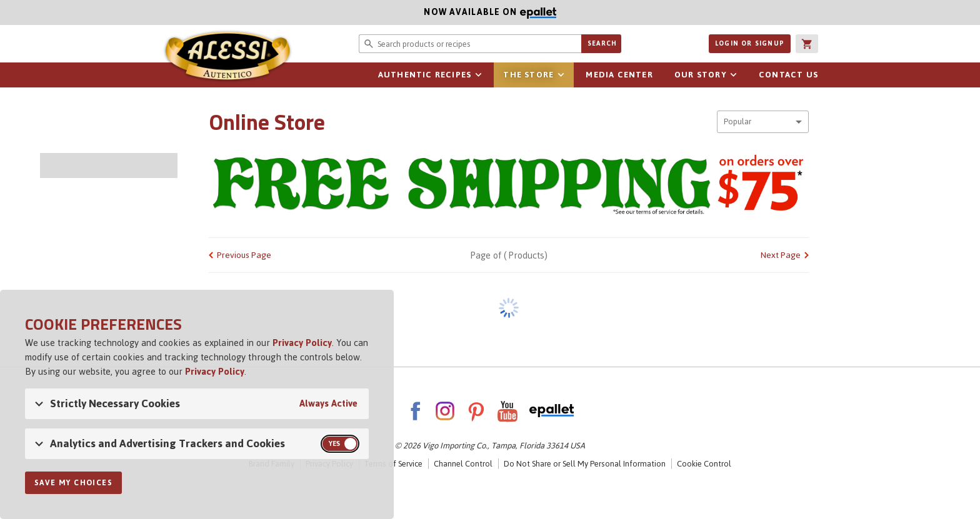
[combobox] (763, 122)
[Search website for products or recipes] (470, 44)
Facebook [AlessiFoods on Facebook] (415, 411)
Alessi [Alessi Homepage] (227, 57)
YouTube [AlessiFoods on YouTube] (507, 411)
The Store (528, 75)
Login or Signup (750, 43)
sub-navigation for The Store (561, 75)
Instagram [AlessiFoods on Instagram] (445, 411)
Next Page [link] (781, 255)
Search (602, 43)
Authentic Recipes (425, 75)
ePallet (552, 411)
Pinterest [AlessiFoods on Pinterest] (476, 411)
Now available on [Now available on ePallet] (278, 12)
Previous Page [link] (244, 255)
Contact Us (788, 75)
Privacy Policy (302, 343)
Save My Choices (73, 483)
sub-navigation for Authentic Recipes (478, 75)
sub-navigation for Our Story (734, 75)
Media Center (619, 75)
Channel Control (463, 464)
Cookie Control (704, 464)
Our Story (701, 75)
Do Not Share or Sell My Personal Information (585, 464)
